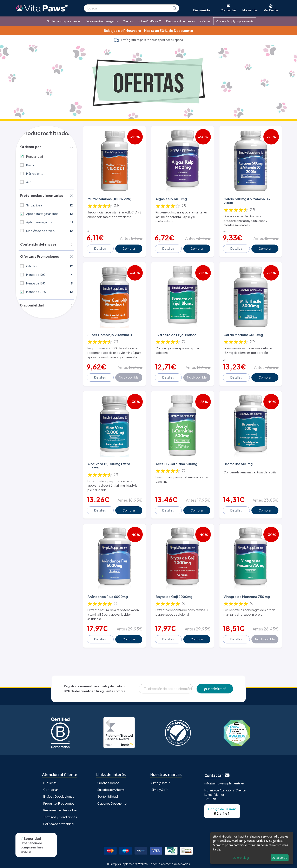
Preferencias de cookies (61, 807)
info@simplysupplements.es (225, 780)
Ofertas (128, 21)
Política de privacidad (58, 821)
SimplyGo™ (160, 787)
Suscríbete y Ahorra (111, 787)
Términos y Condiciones (60, 814)
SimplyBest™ (161, 780)
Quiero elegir (241, 858)
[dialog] (252, 848)
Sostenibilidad (108, 793)
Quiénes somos (108, 780)
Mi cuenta (50, 780)
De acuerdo (279, 858)
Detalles (100, 247)
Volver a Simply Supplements (235, 21)
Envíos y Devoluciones (59, 793)
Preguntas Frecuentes (181, 21)
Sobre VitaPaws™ (149, 21)
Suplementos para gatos (102, 21)
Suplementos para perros (64, 21)
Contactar (51, 787)
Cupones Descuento (112, 800)
